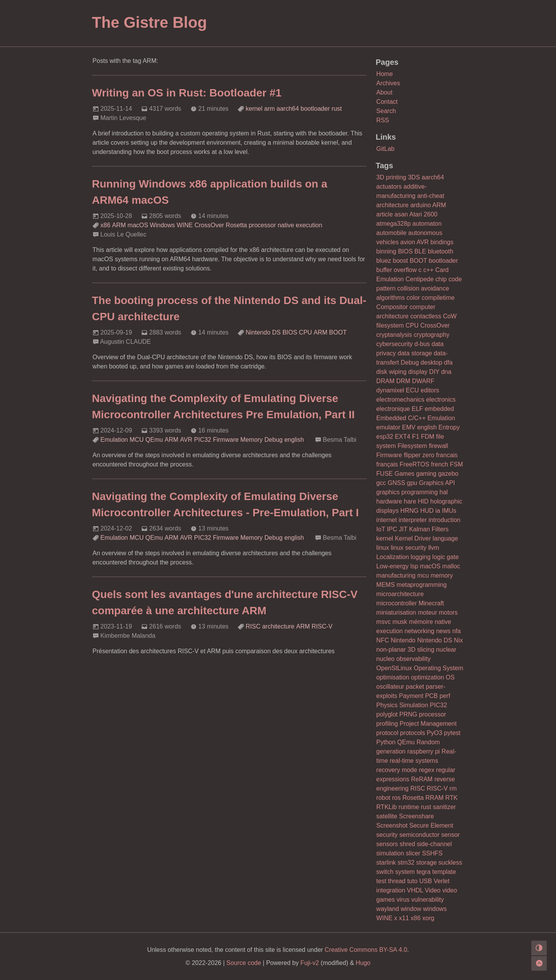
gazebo (448, 474)
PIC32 (203, 440)
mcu (423, 575)
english (294, 440)
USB (426, 881)
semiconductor (419, 835)
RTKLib (387, 807)
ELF (417, 409)
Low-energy (393, 566)
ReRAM (422, 779)
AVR (186, 440)
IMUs (449, 511)
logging (421, 557)
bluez (384, 261)
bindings (442, 242)
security (387, 835)
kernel (254, 109)
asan (401, 214)
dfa (448, 362)
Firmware (226, 440)
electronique (393, 409)
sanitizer (444, 807)
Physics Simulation (402, 705)
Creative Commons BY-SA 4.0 (366, 950)
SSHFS (432, 853)
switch (385, 872)
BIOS (290, 332)
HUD (427, 511)
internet (387, 520)
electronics (441, 400)
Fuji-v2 (310, 963)
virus (403, 900)
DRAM (386, 381)
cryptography (432, 335)
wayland (388, 909)
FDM (428, 437)
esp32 (385, 437)
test (381, 881)
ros (397, 798)
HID (423, 501)
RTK (451, 798)
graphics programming (407, 492)
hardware (389, 501)
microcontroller (397, 603)
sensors (387, 844)
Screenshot (392, 825)
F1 (416, 437)
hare (410, 501)
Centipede (420, 279)
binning (386, 251)
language (445, 538)
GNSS (396, 483)
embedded (439, 409)
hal (443, 492)
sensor (451, 835)
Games (405, 474)
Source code (244, 963)
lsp (414, 566)
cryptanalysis (394, 335)
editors (430, 390)
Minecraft (431, 603)
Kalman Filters (429, 529)
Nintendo (403, 640)
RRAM (435, 798)
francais (447, 455)
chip (441, 279)
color (413, 298)
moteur (427, 612)
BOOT (338, 332)
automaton (427, 224)
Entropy (449, 427)
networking (420, 631)
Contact (387, 102)
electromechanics (401, 400)
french (439, 464)
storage (426, 863)
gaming (426, 474)
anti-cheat (431, 196)
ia (438, 511)
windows (435, 909)
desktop (431, 362)
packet (415, 687)
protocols (413, 733)
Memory (252, 440)
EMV (409, 427)
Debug (274, 440)
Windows (162, 225)
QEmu (154, 440)
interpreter (413, 520)
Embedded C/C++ (401, 418)
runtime (409, 807)
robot (383, 798)
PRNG (408, 714)
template (444, 872)
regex (427, 770)
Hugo (363, 963)
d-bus (422, 344)
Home (385, 74)
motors (448, 612)
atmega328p (394, 224)
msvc (384, 622)
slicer (413, 853)
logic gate (446, 557)
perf (445, 696)
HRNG (409, 511)
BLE (420, 251)
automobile (392, 233)
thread (397, 881)
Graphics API (437, 483)
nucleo (386, 659)
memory (442, 575)
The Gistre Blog (149, 22)
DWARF (423, 381)
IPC (392, 529)
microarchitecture (400, 594)
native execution (300, 225)
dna (446, 372)
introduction (445, 520)
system (405, 872)
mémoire (421, 622)
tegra (424, 872)
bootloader (315, 109)
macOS (138, 225)
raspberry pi (424, 751)
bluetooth (441, 251)
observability (413, 659)
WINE (185, 225)
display (418, 372)
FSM (456, 464)
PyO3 (434, 733)
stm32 (406, 863)
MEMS (386, 585)
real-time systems (414, 761)
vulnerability (427, 900)
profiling (387, 724)
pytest (452, 733)
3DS (414, 177)
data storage (415, 353)
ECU (412, 390)
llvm (434, 548)
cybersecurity (395, 344)
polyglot (387, 714)
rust (337, 109)
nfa (456, 631)
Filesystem (412, 446)
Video (433, 890)
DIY (434, 372)
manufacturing (396, 575)
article (385, 214)
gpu (412, 483)
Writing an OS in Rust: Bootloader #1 (187, 93)
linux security (409, 548)
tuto (413, 881)
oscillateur (390, 687)
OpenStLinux (394, 668)
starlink (386, 863)
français (387, 464)
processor (262, 225)
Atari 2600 (423, 214)
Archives (388, 83)
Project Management (428, 724)
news (443, 631)
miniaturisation (396, 612)
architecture (278, 626)
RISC (253, 626)
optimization (427, 677)
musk (400, 622)
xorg (428, 918)
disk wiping (392, 372)
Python (386, 742)
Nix (459, 640)
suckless (450, 863)
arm (270, 109)
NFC (383, 640)
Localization (393, 557)
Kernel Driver (413, 538)
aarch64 (288, 109)
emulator (388, 427)
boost (400, 261)
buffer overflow (397, 270)
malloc (451, 566)
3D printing (391, 177)
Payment (411, 696)
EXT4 (403, 437)
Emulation (114, 440)
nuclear (446, 650)
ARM (119, 225)
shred (407, 844)
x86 (105, 225)
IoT (381, 529)
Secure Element (431, 825)
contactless (426, 316)
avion (408, 242)
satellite (387, 816)
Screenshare (416, 816)
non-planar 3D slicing (405, 650)
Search (386, 111)
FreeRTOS (414, 464)
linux (383, 548)
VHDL (415, 890)
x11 (404, 918)
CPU (305, 332)
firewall (439, 446)
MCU (137, 440)
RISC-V (322, 626)
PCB (431, 696)
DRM (403, 381)
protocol (387, 733)
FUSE (385, 474)
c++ (428, 270)
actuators (389, 187)
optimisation (393, 677)
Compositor (392, 307)
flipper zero (419, 455)
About (385, 92)
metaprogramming (422, 585)
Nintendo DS (263, 332)
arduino (421, 205)
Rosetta (236, 225)
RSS (383, 120)
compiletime (438, 298)
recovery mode (397, 770)
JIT (403, 529)
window (411, 909)
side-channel (435, 844)
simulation (390, 853)
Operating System (439, 668)
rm (453, 788)
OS (450, 677)
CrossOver (209, 225)
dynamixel (390, 390)
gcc (381, 483)
